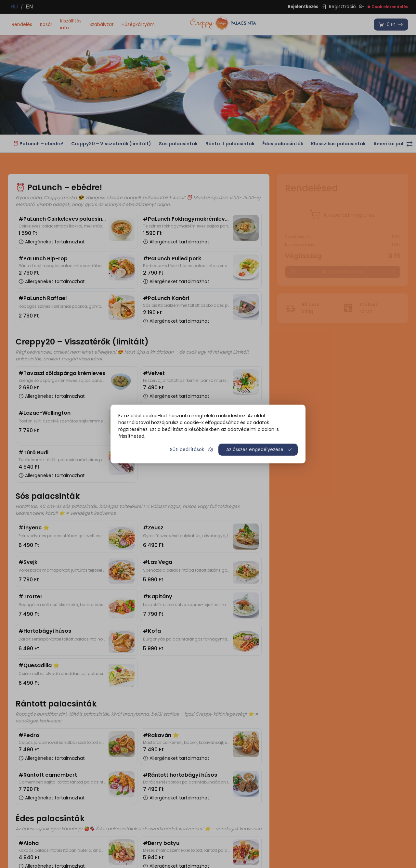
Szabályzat (102, 24)
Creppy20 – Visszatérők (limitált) (111, 144)
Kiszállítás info (71, 24)
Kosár (46, 24)
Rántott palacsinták (230, 144)
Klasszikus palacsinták (338, 144)
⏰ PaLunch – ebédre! (38, 144)
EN (29, 7)
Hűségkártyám (138, 24)
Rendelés (22, 24)
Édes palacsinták (283, 144)
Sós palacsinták (178, 144)
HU (14, 7)
